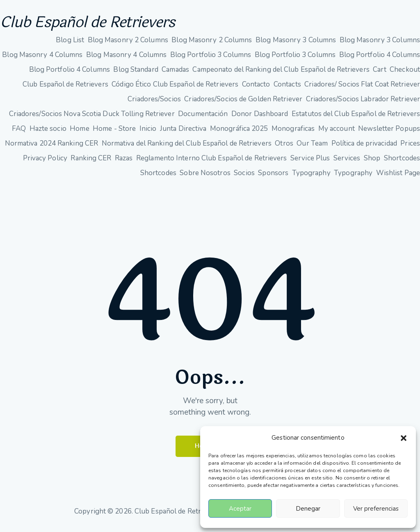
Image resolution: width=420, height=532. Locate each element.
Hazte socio (48, 132)
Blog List (70, 44)
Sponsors (273, 177)
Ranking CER (91, 162)
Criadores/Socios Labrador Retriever (363, 103)
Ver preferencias (376, 509)
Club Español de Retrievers (106, 24)
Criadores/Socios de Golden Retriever (243, 103)
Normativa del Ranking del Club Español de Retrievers (187, 147)
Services (347, 162)
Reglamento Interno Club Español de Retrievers (212, 162)
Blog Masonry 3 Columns (296, 44)
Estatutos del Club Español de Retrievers (356, 118)
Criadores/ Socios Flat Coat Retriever (362, 88)
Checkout (405, 73)
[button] (404, 438)
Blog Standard (136, 73)
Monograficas (293, 132)
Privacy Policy (45, 162)
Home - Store (114, 132)
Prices (410, 147)
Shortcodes (402, 162)
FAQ (19, 132)
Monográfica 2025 (239, 132)
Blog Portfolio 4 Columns (380, 58)
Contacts (287, 88)
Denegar (308, 509)
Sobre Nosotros (205, 177)
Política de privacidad (364, 147)
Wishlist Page (398, 177)
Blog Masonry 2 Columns (128, 44)
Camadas (175, 73)
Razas (124, 162)
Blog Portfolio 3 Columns (211, 58)
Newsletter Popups (389, 132)
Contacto (256, 88)
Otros (284, 147)
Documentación (203, 118)
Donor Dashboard (260, 118)
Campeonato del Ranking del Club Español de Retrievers (281, 73)
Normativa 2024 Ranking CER (52, 147)
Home (79, 132)
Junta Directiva (183, 132)
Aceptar (240, 509)
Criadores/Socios (154, 103)
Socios (244, 177)
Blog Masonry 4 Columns (42, 58)
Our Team (312, 147)
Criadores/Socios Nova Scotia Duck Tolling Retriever (92, 118)
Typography (311, 177)
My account (337, 132)
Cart (379, 73)
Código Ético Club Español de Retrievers (175, 88)
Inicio (148, 132)
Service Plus (310, 162)
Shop (372, 162)
